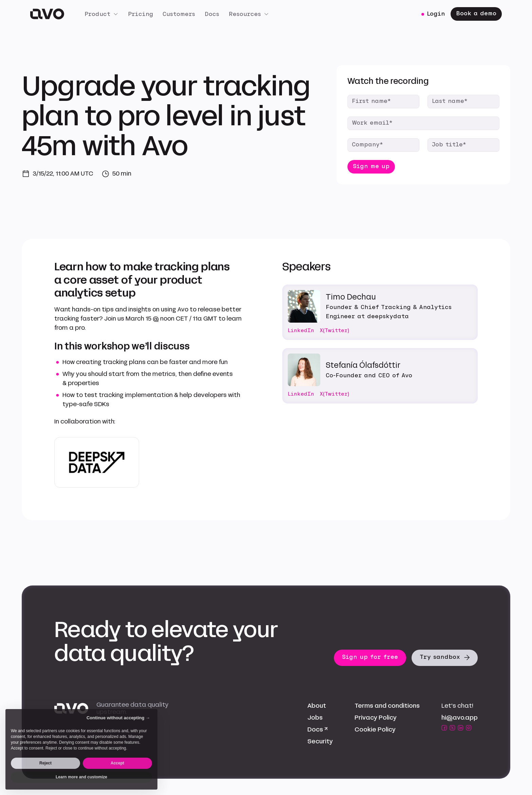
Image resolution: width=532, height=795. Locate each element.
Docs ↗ (318, 729)
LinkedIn (301, 330)
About (317, 706)
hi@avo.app (460, 718)
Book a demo (476, 13)
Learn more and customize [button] (81, 777)
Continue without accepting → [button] (118, 718)
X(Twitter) (334, 330)
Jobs (315, 718)
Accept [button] (117, 763)
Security (320, 741)
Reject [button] (45, 763)
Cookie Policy (375, 729)
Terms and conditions (387, 706)
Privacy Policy (376, 718)
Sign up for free (370, 657)
